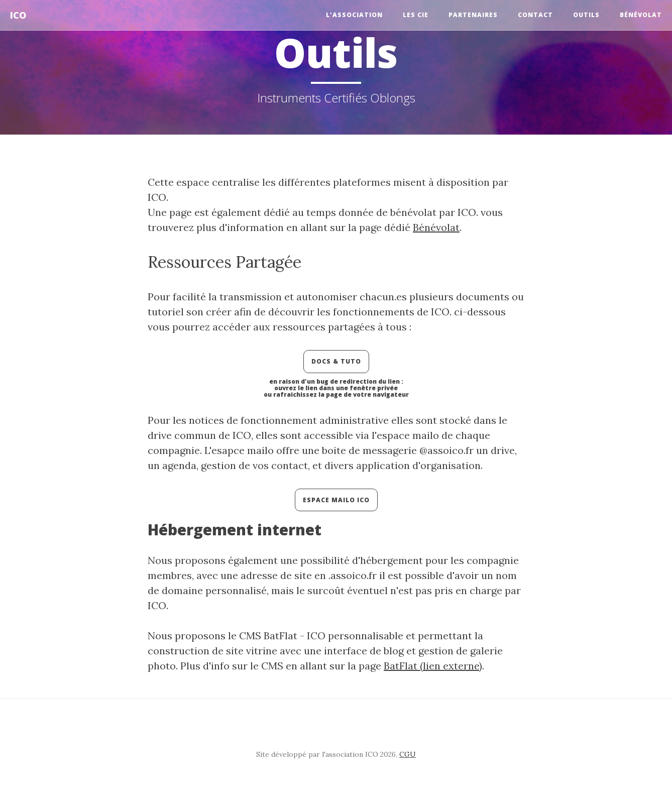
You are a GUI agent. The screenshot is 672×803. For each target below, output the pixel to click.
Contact (535, 15)
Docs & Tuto (336, 361)
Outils (586, 15)
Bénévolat (641, 15)
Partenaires (473, 15)
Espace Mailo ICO (336, 500)
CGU (408, 754)
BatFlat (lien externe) (433, 666)
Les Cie (416, 15)
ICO (18, 15)
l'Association (354, 15)
